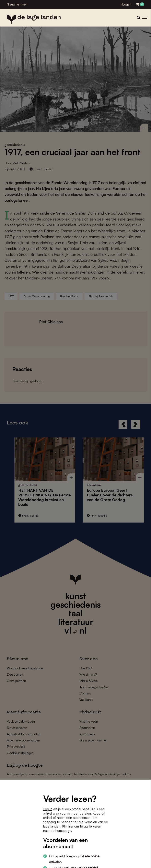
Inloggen (126, 4)
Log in (48, 809)
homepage (63, 831)
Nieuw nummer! (17, 4)
